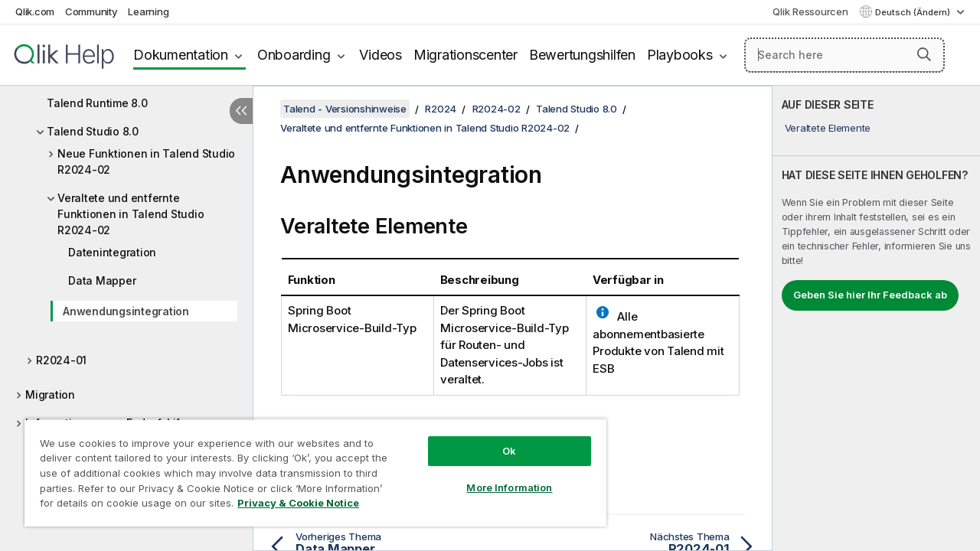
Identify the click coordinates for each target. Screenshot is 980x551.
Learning (148, 11)
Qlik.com (35, 11)
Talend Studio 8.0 (93, 131)
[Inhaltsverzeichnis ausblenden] (241, 111)
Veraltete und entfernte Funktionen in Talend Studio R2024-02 (131, 214)
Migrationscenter (465, 55)
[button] (924, 54)
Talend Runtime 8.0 (97, 103)
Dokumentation (181, 55)
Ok (498, 439)
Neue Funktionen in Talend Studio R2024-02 (146, 161)
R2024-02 (497, 109)
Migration (50, 395)
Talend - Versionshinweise (345, 109)
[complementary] (876, 318)
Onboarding (294, 55)
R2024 (441, 109)
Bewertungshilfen (582, 55)
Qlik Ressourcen (810, 11)
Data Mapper (102, 280)
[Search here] (844, 55)
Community (91, 11)
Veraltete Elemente (828, 128)
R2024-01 (61, 360)
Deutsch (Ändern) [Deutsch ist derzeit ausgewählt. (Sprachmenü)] (914, 12)
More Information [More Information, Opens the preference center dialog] (498, 476)
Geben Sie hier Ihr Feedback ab (870, 295)
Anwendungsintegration (126, 311)
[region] (309, 467)
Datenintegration (112, 252)
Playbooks (680, 55)
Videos (381, 55)
